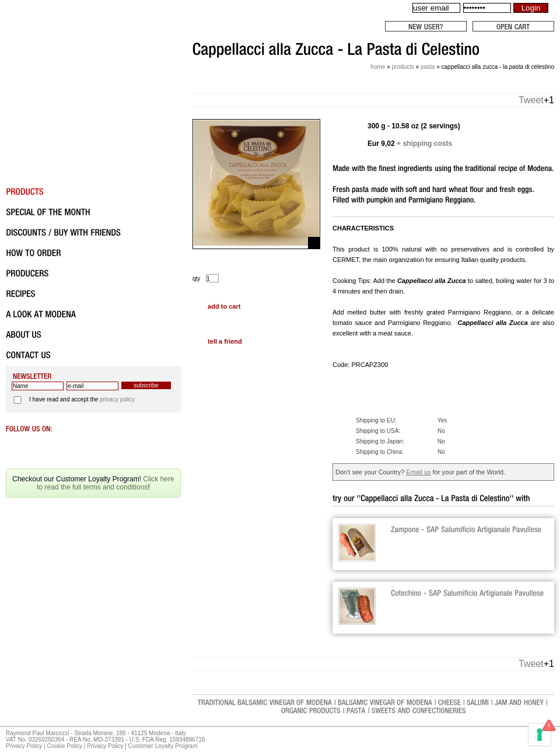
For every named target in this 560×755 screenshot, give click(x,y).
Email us (418, 472)
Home (378, 67)
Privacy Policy (24, 746)
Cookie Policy (64, 746)
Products (402, 67)
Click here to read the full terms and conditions (105, 483)
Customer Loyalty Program (163, 746)
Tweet (531, 100)
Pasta (428, 67)
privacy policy (117, 399)
